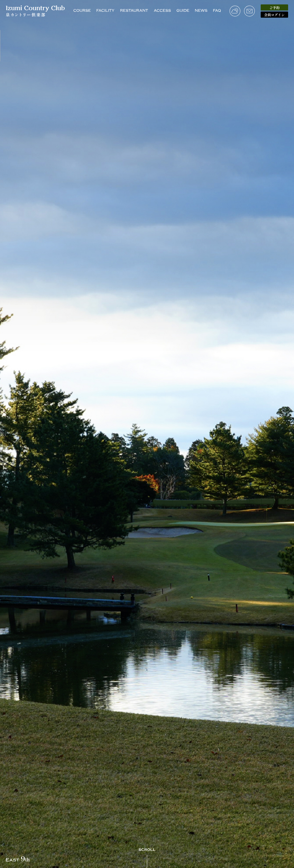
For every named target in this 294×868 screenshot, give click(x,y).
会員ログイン (274, 15)
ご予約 (274, 8)
